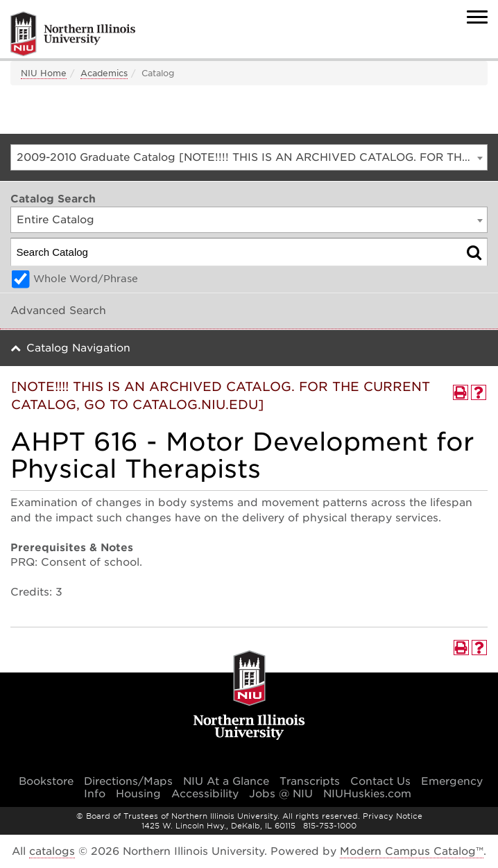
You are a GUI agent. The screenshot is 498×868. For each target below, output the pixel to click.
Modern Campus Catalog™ (412, 851)
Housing (138, 794)
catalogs (52, 851)
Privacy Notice (393, 816)
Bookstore (46, 781)
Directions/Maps (128, 781)
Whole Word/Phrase (86, 279)
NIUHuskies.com (367, 794)
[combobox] (249, 157)
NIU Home (44, 73)
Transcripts (310, 781)
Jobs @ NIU (281, 794)
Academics (104, 73)
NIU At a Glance (226, 781)
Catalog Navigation (78, 348)
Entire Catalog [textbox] (55, 220)
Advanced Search (58, 311)
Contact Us (380, 781)
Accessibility (205, 794)
